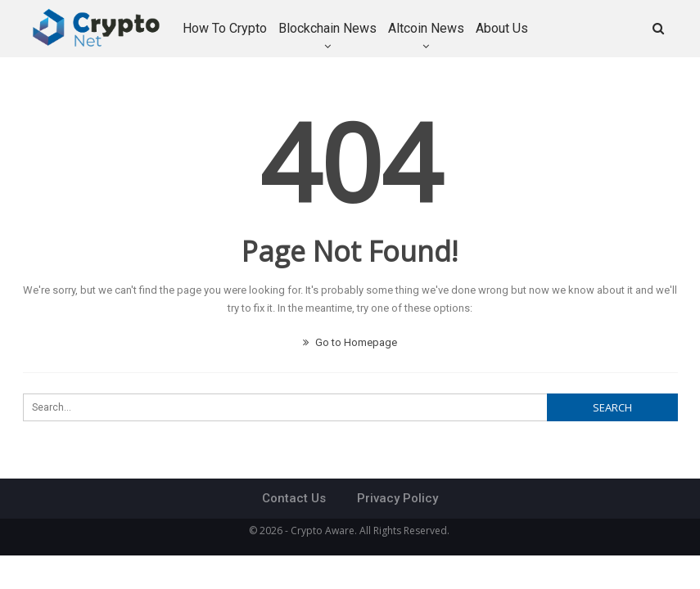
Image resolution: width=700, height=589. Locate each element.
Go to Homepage (350, 342)
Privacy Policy (397, 498)
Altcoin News (426, 28)
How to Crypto (225, 28)
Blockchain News (327, 28)
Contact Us (294, 498)
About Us (502, 28)
